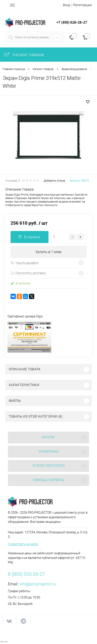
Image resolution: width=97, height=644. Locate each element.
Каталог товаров (23, 55)
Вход (66, 5)
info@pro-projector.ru (38, 584)
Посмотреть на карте (23, 544)
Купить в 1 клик (49, 252)
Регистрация (83, 5)
